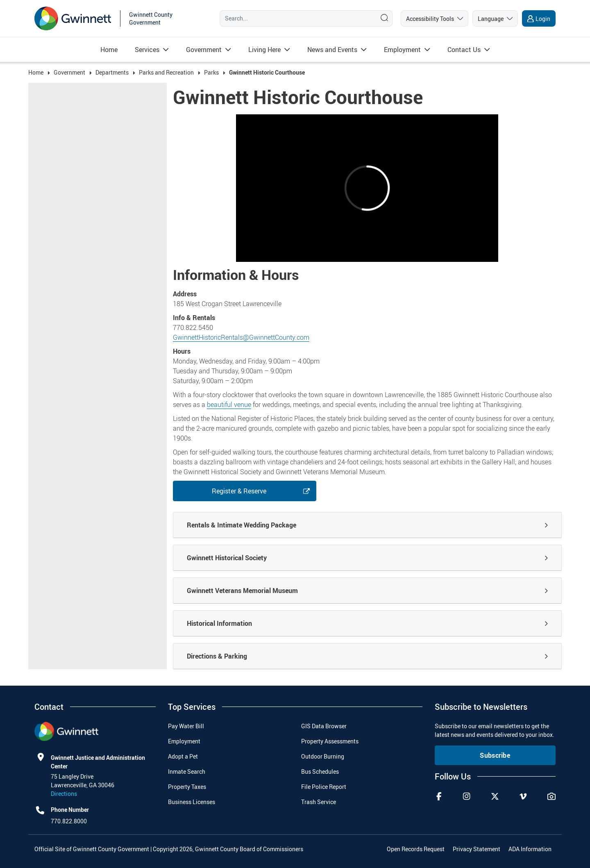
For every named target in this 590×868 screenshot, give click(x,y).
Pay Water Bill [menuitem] (186, 726)
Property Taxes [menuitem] (187, 787)
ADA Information (530, 849)
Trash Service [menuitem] (319, 802)
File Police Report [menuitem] (324, 787)
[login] (539, 18)
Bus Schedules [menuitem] (320, 771)
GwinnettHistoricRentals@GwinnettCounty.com (241, 337)
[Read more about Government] (204, 50)
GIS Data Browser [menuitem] (324, 726)
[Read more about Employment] (402, 50)
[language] (495, 18)
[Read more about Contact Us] (464, 50)
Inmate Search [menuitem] (187, 771)
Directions (64, 794)
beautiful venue (229, 404)
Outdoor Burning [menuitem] (323, 756)
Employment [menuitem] (184, 741)
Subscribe (495, 755)
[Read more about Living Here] (264, 50)
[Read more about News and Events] (332, 50)
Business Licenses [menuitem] (192, 802)
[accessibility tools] (435, 18)
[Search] (296, 18)
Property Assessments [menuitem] (330, 741)
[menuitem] (109, 50)
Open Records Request (416, 849)
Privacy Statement (477, 849)
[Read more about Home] (109, 50)
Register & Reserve (239, 491)
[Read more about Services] (147, 50)
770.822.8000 (69, 821)
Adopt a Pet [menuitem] (183, 756)
